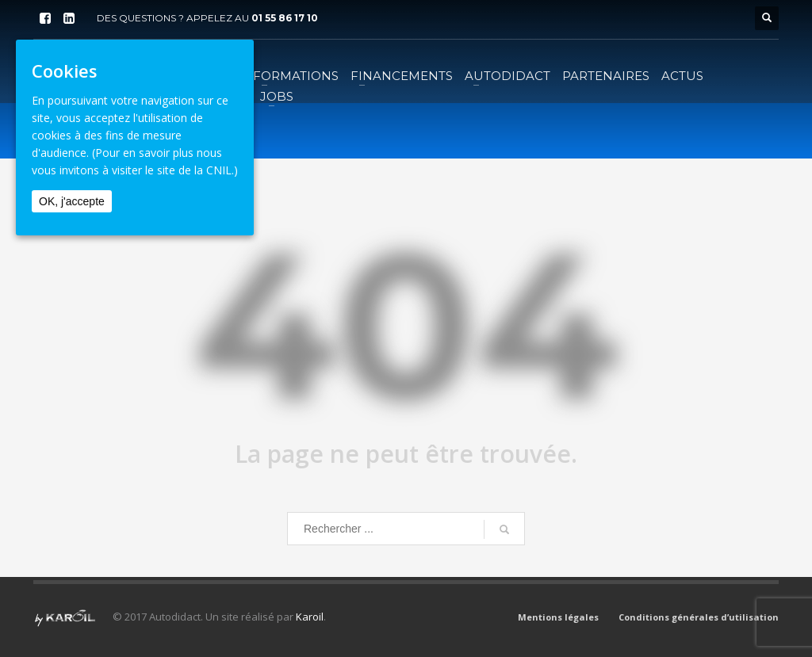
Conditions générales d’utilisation (699, 617)
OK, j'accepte (72, 201)
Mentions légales (558, 617)
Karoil (310, 617)
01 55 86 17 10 (285, 18)
